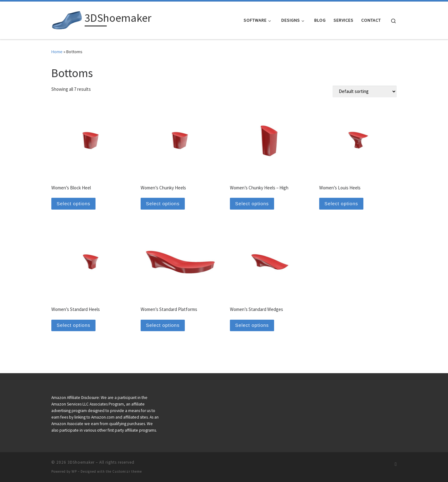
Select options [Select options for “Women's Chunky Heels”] (163, 204)
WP (74, 471)
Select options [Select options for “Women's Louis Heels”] (341, 204)
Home (57, 52)
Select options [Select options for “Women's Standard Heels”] (73, 325)
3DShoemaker (81, 462)
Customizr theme (127, 471)
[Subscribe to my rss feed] (396, 464)
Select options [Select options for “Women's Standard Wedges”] (252, 325)
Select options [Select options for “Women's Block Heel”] (73, 204)
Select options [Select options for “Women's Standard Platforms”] (163, 325)
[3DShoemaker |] (67, 19)
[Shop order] (365, 91)
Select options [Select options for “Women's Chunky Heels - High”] (252, 204)
